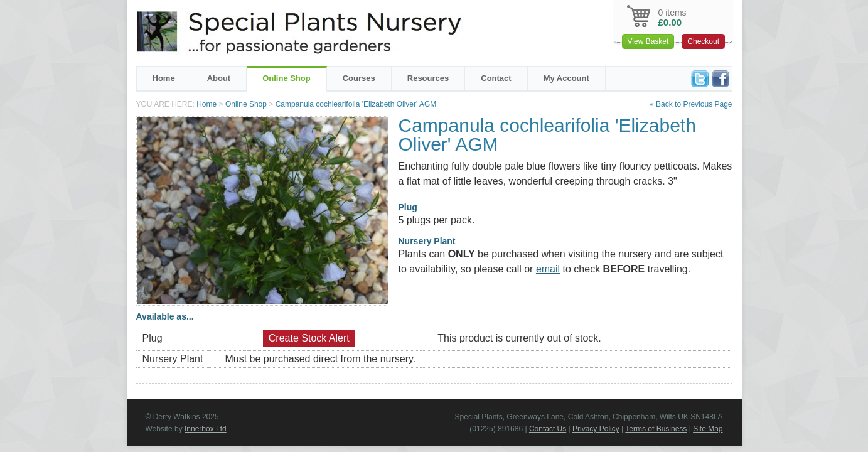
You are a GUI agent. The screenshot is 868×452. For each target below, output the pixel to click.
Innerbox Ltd (206, 429)
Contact (496, 78)
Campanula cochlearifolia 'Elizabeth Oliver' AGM (356, 104)
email (548, 269)
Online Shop (287, 78)
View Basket (648, 41)
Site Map (708, 429)
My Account (566, 78)
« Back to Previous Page (691, 104)
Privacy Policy (596, 429)
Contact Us (548, 429)
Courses (359, 78)
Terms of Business (656, 429)
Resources (428, 78)
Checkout (703, 41)
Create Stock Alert (309, 338)
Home (164, 78)
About (219, 78)
